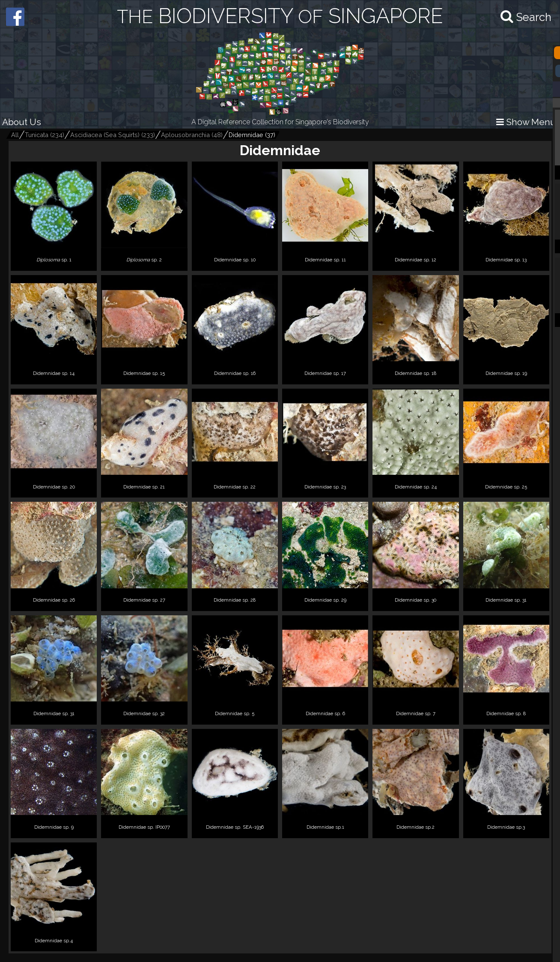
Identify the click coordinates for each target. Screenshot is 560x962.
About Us (22, 122)
